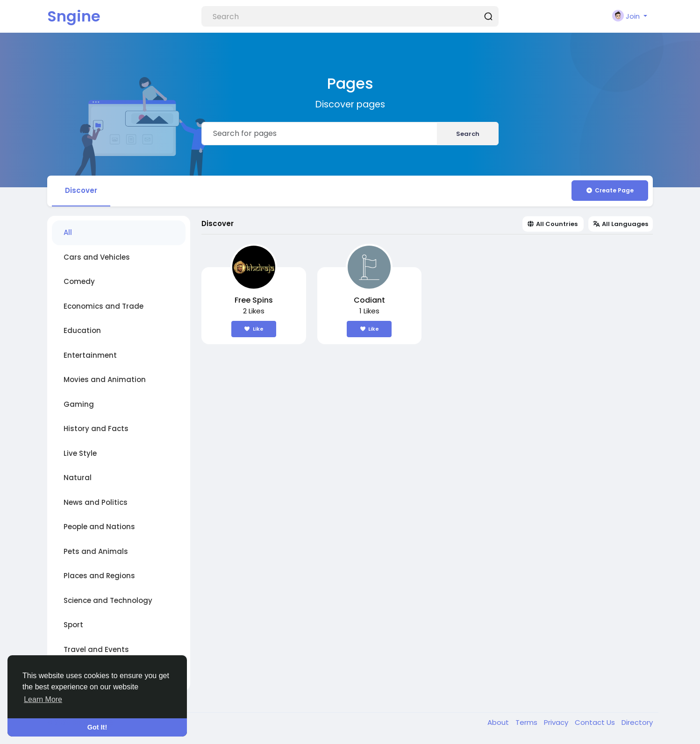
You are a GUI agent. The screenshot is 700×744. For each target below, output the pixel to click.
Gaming (79, 404)
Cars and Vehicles (97, 257)
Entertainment (90, 355)
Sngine (74, 16)
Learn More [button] (43, 699)
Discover (81, 190)
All (68, 232)
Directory (637, 722)
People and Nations (99, 527)
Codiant (369, 300)
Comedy (79, 281)
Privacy (557, 722)
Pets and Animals (96, 551)
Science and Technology (108, 600)
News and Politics (96, 502)
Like (254, 329)
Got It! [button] (97, 727)
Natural (78, 478)
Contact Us (596, 722)
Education (82, 330)
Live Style (80, 453)
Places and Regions (99, 576)
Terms (527, 722)
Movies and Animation (105, 379)
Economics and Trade (104, 306)
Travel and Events (96, 649)
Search (468, 134)
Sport (73, 625)
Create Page (610, 190)
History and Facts (96, 429)
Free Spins (254, 300)
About (499, 722)
